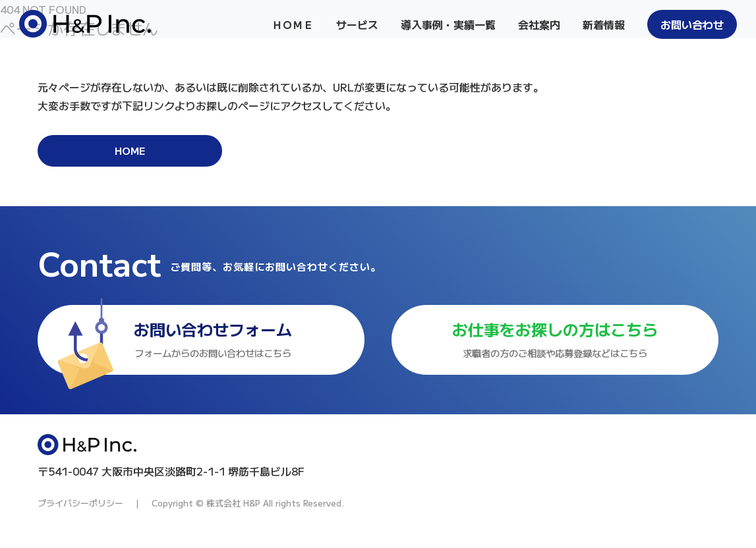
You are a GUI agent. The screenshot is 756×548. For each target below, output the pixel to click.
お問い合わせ (692, 24)
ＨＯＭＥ (293, 24)
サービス (357, 24)
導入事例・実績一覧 (448, 24)
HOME (130, 151)
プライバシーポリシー (80, 518)
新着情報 (604, 24)
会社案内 (539, 24)
